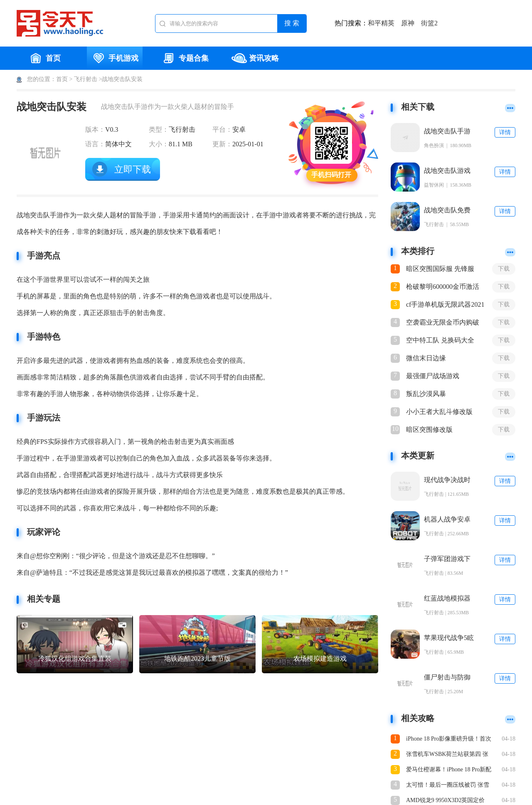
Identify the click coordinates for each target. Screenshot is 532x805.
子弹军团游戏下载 (447, 559)
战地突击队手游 (447, 131)
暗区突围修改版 (429, 430)
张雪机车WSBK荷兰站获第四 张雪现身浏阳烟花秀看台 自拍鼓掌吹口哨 (448, 755)
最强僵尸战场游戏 (433, 376)
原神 (408, 23)
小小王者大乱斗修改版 (439, 412)
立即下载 (133, 169)
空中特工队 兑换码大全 (440, 340)
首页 (44, 58)
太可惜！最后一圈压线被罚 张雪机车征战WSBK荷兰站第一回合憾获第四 (449, 786)
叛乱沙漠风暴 (426, 394)
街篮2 (429, 23)
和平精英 (381, 23)
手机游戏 (115, 58)
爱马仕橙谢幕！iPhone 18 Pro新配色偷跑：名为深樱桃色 (449, 770)
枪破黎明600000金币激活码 (443, 287)
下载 (504, 269)
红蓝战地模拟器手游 (447, 599)
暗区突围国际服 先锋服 (440, 269)
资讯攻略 (255, 58)
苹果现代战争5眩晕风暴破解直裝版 (449, 638)
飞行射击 (86, 79)
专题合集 (185, 58)
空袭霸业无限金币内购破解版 (443, 323)
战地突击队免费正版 (447, 210)
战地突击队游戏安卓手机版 (447, 171)
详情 (505, 132)
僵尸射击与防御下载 (447, 678)
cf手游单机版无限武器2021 (445, 304)
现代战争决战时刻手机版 (447, 480)
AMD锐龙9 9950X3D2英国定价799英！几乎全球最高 (445, 801)
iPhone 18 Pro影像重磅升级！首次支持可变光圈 (449, 740)
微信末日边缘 (426, 358)
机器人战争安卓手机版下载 (447, 520)
